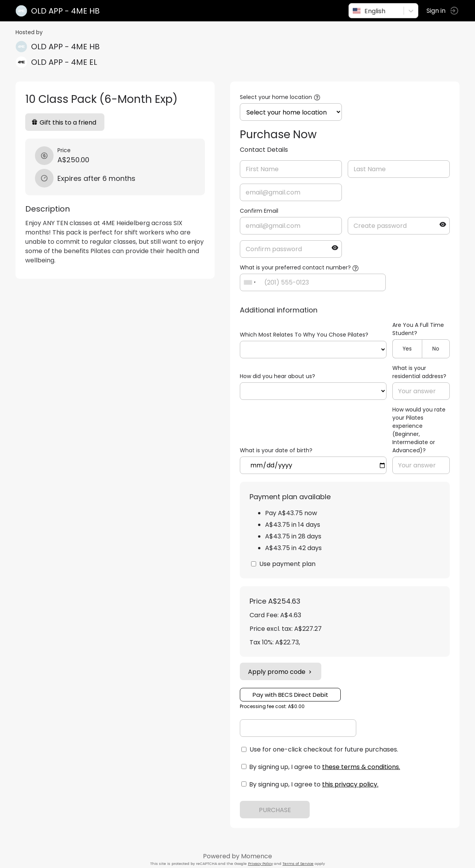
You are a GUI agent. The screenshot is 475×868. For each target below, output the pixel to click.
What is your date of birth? (276, 450)
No (436, 349)
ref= (313, 350)
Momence (257, 856)
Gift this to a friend (64, 122)
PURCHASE (275, 810)
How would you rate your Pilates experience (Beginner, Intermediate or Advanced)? (419, 430)
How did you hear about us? (277, 376)
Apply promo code (281, 672)
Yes (407, 349)
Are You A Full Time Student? (418, 329)
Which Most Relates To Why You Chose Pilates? (304, 335)
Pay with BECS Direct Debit (290, 695)
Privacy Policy (260, 864)
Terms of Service (298, 864)
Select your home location (276, 97)
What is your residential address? (419, 372)
